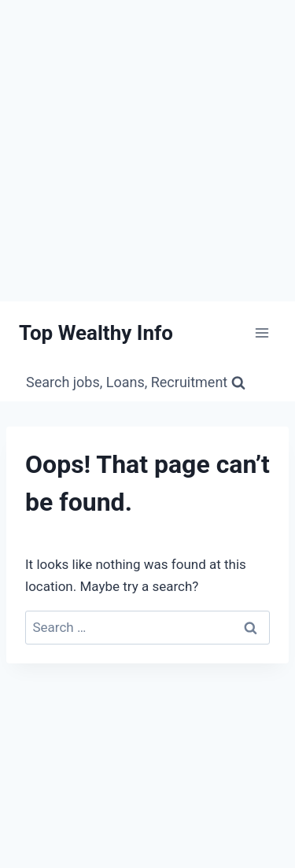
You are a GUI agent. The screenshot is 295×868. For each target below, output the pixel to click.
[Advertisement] (147, 148)
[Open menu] (262, 333)
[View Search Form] (136, 383)
